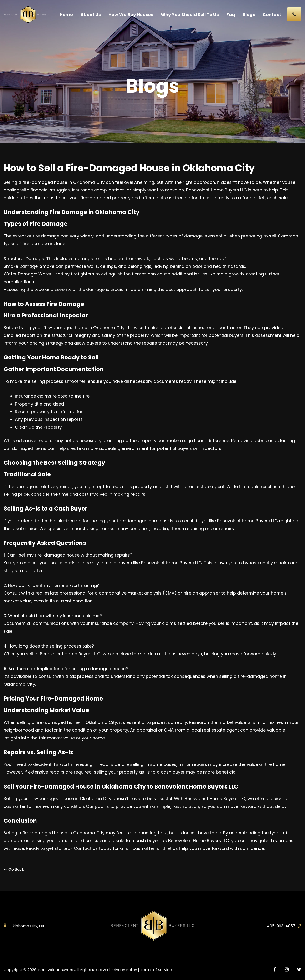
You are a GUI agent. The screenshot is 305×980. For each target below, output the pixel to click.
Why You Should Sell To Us (190, 14)
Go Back (14, 869)
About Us (91, 14)
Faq (231, 14)
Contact (272, 14)
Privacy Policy (124, 970)
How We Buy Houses (131, 14)
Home (66, 14)
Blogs (249, 14)
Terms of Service (156, 970)
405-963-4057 (281, 926)
